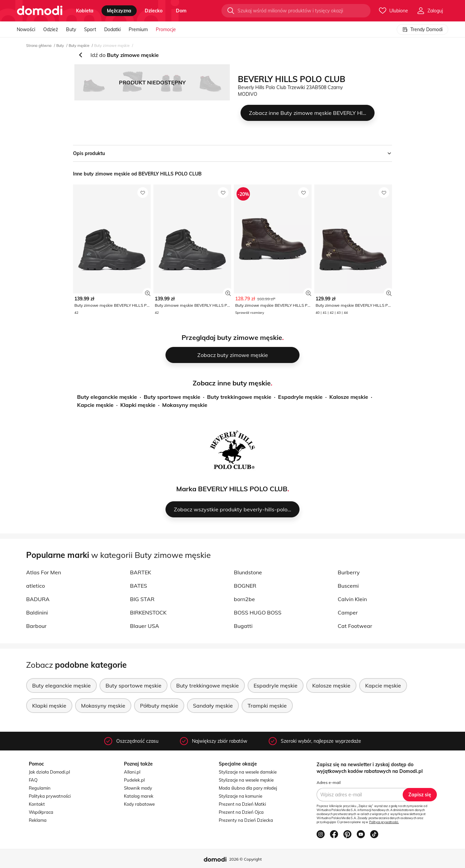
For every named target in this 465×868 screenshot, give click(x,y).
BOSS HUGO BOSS (258, 612)
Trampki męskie (267, 706)
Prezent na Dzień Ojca (241, 812)
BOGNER (245, 586)
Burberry (349, 572)
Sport (90, 29)
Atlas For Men (44, 572)
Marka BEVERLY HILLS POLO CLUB (232, 489)
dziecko (154, 11)
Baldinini (37, 612)
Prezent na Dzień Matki (242, 804)
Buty (71, 29)
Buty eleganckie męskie (107, 397)
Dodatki (112, 29)
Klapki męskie (138, 405)
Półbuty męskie (159, 706)
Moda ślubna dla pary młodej (248, 788)
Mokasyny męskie (185, 405)
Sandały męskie (213, 706)
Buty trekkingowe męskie (239, 397)
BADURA (38, 599)
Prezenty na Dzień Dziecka (246, 820)
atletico (36, 586)
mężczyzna (119, 11)
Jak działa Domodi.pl (49, 772)
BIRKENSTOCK (148, 612)
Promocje (166, 29)
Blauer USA (145, 626)
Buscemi (348, 586)
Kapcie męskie (95, 405)
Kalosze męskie (349, 397)
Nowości (26, 29)
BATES (139, 586)
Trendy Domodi (422, 29)
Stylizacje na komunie (241, 796)
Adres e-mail (329, 782)
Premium (138, 29)
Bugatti (243, 626)
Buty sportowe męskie (172, 397)
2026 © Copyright (245, 859)
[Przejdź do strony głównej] (40, 11)
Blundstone (248, 572)
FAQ (33, 780)
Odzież (51, 29)
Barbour (36, 626)
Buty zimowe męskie (112, 46)
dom (181, 11)
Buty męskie (79, 46)
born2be (244, 599)
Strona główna (39, 46)
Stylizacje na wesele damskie (248, 772)
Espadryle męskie (300, 397)
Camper (348, 612)
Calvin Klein (352, 599)
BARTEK (141, 572)
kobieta (85, 11)
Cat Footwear (355, 626)
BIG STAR (142, 599)
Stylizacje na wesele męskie (246, 780)
